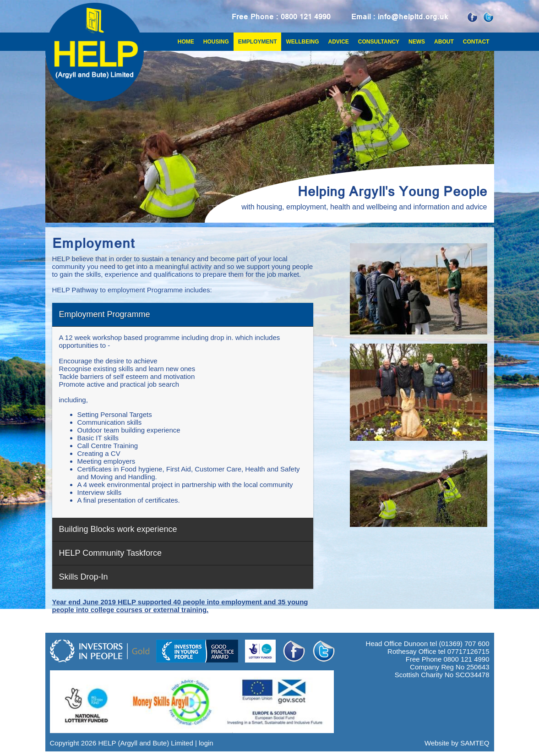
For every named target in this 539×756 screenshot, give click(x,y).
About (444, 42)
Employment (258, 42)
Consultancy (379, 42)
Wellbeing (302, 42)
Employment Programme (105, 314)
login (206, 743)
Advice (338, 42)
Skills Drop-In (84, 577)
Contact (476, 42)
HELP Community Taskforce (110, 553)
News (417, 42)
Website (437, 743)
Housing (216, 42)
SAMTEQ (475, 743)
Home (186, 42)
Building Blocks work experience (118, 529)
